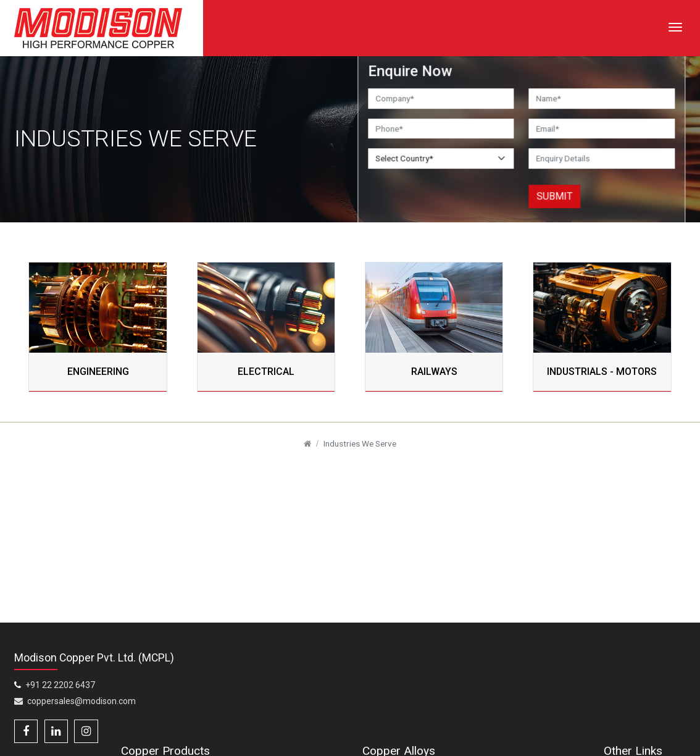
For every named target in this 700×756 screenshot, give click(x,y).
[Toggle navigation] (675, 27)
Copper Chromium (536, 693)
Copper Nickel (527, 744)
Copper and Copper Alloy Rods (210, 707)
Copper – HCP (427, 744)
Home (627, 693)
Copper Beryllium (433, 693)
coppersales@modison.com (75, 726)
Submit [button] (555, 196)
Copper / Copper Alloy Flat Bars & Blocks (318, 707)
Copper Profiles (216, 739)
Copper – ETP (527, 712)
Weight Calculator (649, 744)
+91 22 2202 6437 (61, 710)
